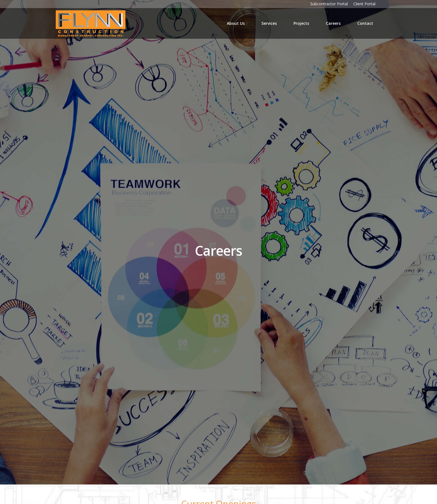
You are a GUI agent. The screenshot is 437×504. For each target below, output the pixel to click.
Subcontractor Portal (329, 4)
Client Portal (364, 4)
